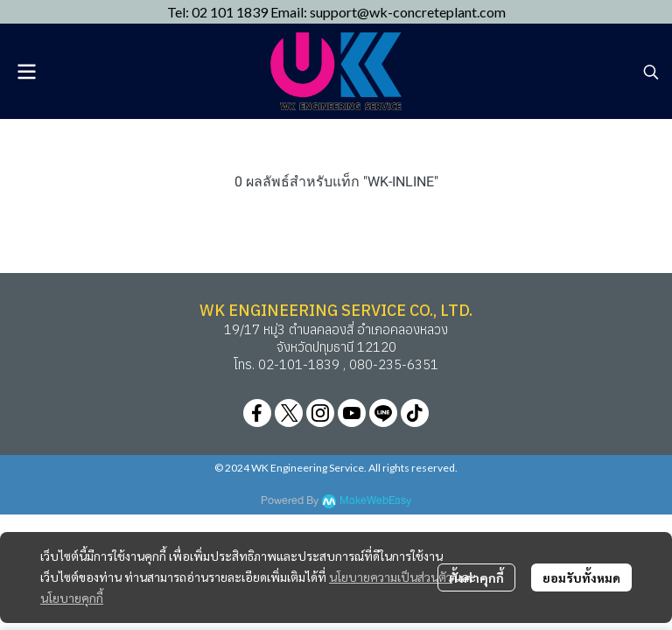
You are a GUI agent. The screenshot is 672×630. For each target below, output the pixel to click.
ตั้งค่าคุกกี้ (476, 577)
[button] (651, 72)
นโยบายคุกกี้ (72, 598)
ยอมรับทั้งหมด (581, 577)
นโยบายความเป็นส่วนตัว (391, 577)
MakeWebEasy (375, 501)
